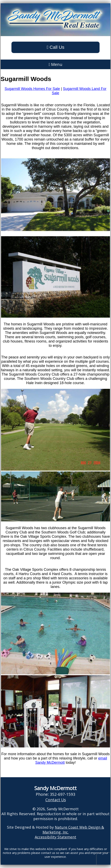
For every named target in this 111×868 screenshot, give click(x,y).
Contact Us (56, 800)
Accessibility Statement (55, 837)
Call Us (55, 47)
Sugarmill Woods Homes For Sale (32, 89)
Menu (55, 64)
